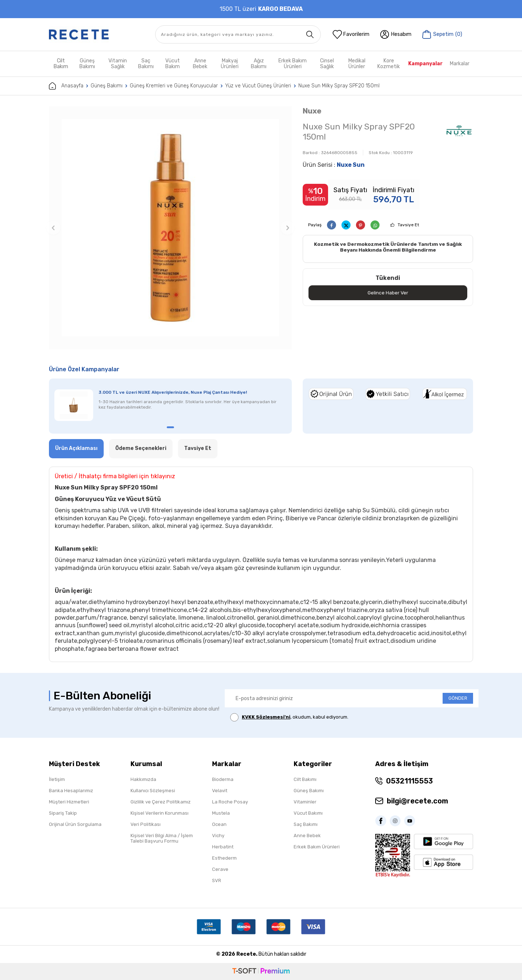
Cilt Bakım (61, 64)
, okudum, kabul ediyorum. (289, 717)
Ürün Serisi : (334, 165)
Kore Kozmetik (389, 64)
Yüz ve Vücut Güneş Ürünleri (258, 86)
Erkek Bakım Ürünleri (293, 64)
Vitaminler (305, 802)
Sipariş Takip (63, 813)
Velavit (220, 791)
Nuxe (312, 111)
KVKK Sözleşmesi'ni (266, 717)
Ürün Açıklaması (76, 448)
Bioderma (223, 779)
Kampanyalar (425, 64)
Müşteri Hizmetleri (69, 802)
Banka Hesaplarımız (71, 791)
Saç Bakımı (146, 64)
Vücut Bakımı (308, 813)
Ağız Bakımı (259, 64)
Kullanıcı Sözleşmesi (153, 791)
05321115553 (409, 781)
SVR (217, 880)
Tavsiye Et (408, 225)
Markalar (460, 64)
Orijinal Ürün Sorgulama (75, 824)
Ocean (219, 824)
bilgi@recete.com (417, 801)
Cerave (220, 869)
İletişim (57, 779)
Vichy (218, 836)
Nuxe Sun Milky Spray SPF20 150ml (339, 86)
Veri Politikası (146, 824)
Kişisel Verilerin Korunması (159, 813)
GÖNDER (458, 698)
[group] (170, 228)
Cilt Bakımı (305, 779)
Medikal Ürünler (357, 64)
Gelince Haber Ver (388, 293)
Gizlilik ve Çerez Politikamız (161, 802)
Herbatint (223, 847)
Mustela (221, 813)
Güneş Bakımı (87, 64)
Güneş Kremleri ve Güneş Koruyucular (174, 86)
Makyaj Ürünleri (230, 64)
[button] (53, 228)
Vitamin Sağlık (118, 64)
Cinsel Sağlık (327, 64)
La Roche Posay (230, 802)
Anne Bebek (200, 64)
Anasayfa (66, 86)
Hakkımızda (143, 779)
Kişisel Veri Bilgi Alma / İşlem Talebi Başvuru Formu (162, 838)
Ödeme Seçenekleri (141, 448)
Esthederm (224, 858)
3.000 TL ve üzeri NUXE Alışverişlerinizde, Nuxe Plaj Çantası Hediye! (173, 392)
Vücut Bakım (173, 64)
